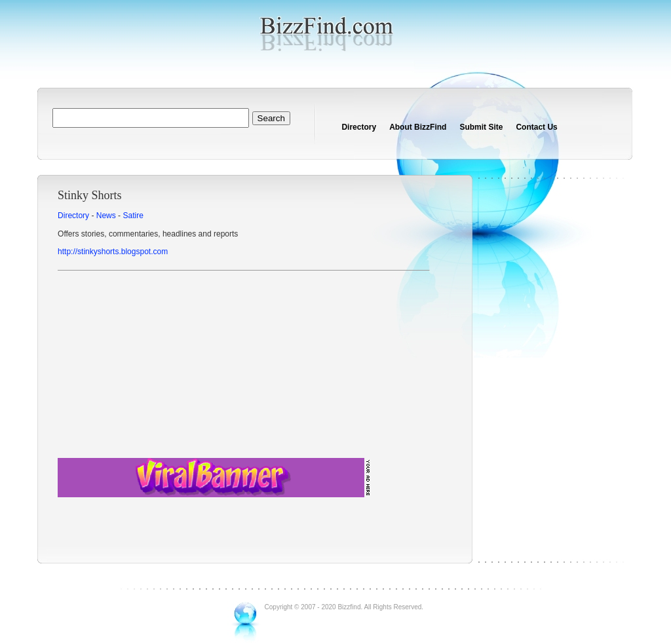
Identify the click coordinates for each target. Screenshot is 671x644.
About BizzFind (418, 127)
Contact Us (536, 127)
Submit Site (481, 127)
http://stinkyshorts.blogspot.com (113, 252)
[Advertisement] (243, 366)
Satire (133, 216)
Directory (359, 127)
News (106, 216)
